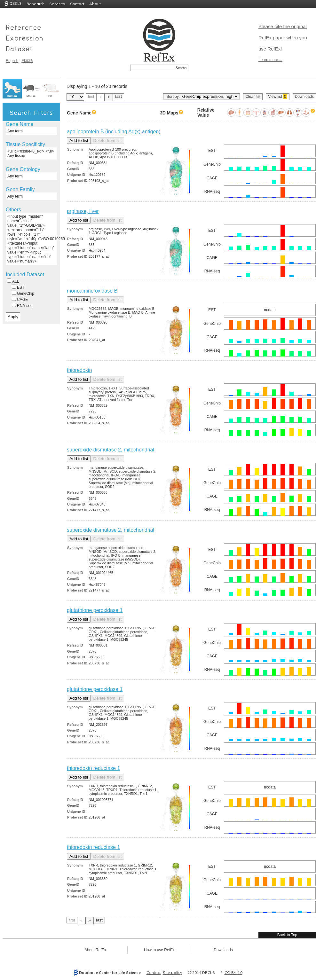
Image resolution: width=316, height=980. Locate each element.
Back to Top (287, 935)
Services (57, 4)
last (119, 97)
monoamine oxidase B (92, 291)
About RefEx (95, 950)
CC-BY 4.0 (233, 972)
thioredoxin (79, 370)
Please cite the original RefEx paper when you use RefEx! (283, 38)
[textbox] (152, 68)
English (12, 61)
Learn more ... (270, 60)
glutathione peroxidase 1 (95, 610)
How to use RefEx (159, 950)
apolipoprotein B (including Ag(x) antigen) (114, 132)
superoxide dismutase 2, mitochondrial (111, 450)
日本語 (27, 61)
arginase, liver (83, 211)
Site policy (172, 972)
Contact (77, 4)
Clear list (253, 97)
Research (36, 4)
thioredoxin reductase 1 (93, 768)
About (95, 4)
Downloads (304, 97)
